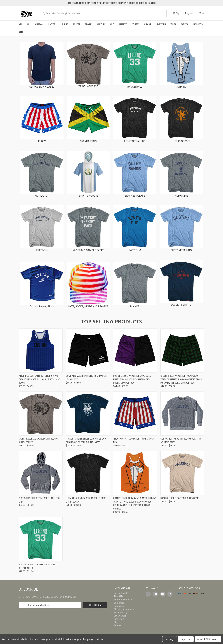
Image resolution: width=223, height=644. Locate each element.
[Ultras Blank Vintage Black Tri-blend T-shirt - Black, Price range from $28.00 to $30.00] (88, 473)
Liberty (123, 24)
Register (189, 13)
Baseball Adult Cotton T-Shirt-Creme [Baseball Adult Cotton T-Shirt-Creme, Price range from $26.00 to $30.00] (180, 498)
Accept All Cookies (208, 639)
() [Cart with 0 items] (202, 13)
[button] (42, 63)
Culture (101, 24)
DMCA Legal (120, 616)
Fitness (135, 24)
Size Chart (119, 619)
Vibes (173, 24)
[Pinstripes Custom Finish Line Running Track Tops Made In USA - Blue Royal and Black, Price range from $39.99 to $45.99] (41, 350)
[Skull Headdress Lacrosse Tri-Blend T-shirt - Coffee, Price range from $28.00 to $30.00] (41, 414)
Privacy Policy (120, 612)
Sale (21, 32)
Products (198, 24)
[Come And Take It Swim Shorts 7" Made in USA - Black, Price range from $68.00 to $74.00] (88, 350)
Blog (116, 622)
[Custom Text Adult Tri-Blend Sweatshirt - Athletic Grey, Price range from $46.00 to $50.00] (182, 414)
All (29, 24)
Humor (148, 24)
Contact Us (119, 606)
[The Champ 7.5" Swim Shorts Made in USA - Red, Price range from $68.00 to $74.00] (135, 414)
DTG (20, 24)
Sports (89, 24)
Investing (161, 24)
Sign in (179, 13)
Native (51, 24)
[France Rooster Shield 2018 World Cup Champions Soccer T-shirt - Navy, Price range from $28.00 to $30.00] (88, 414)
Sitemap (118, 625)
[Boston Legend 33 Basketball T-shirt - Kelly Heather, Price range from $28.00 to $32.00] (41, 539)
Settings (170, 639)
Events (184, 24)
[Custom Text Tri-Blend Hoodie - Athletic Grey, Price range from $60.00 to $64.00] (41, 473)
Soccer (77, 24)
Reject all (186, 639)
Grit (112, 24)
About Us (118, 596)
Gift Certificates (121, 593)
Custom (39, 24)
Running (64, 24)
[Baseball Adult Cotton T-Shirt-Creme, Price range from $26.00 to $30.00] (182, 473)
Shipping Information (124, 609)
